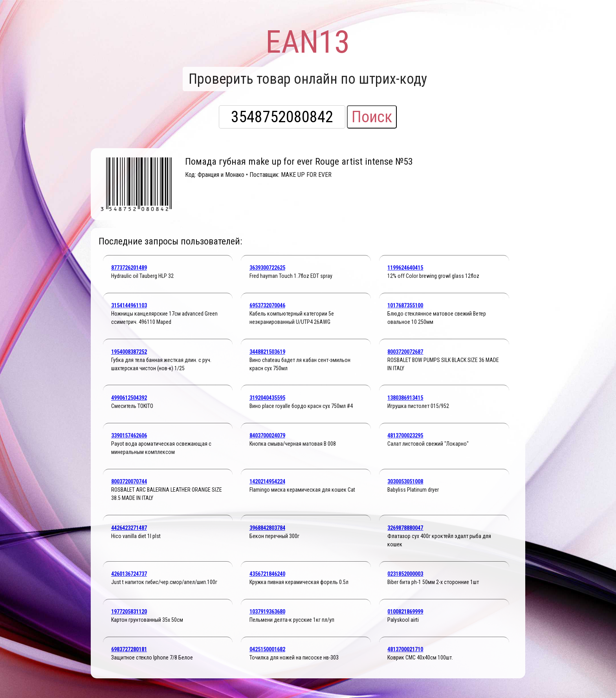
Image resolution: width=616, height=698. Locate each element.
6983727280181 (129, 649)
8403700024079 (267, 435)
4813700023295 (405, 435)
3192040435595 (267, 398)
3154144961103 (129, 305)
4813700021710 (405, 649)
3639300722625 (267, 268)
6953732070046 (267, 305)
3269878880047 (405, 528)
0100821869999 (405, 612)
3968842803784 (267, 528)
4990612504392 (129, 398)
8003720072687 (405, 352)
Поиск (372, 117)
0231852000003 (405, 574)
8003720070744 (129, 481)
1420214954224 (267, 481)
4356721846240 (267, 574)
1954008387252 (129, 352)
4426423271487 (129, 528)
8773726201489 (129, 268)
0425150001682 (267, 649)
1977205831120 (129, 612)
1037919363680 (267, 612)
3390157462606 (129, 435)
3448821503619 (267, 352)
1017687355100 (405, 305)
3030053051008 (405, 481)
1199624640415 (405, 268)
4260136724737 (129, 574)
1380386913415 (405, 398)
